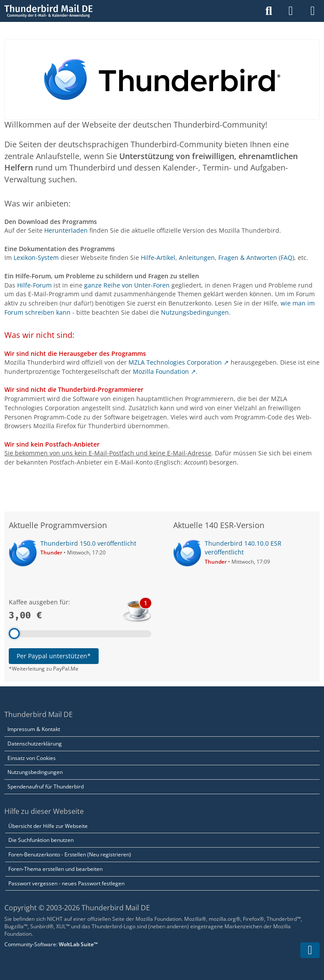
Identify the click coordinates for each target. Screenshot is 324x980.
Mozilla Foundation (161, 371)
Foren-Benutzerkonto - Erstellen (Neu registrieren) (70, 854)
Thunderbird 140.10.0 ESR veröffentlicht (243, 548)
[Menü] (313, 11)
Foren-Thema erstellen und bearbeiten (55, 869)
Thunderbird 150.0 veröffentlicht (88, 543)
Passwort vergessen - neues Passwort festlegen (66, 883)
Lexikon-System (36, 257)
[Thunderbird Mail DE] (48, 11)
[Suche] (269, 11)
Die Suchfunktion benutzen (41, 840)
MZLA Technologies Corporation (175, 362)
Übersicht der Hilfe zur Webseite (48, 826)
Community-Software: (51, 944)
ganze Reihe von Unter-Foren (127, 285)
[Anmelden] (291, 11)
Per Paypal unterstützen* (54, 656)
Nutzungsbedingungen (195, 312)
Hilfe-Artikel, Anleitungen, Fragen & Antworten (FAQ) (217, 257)
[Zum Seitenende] (310, 950)
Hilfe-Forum (34, 285)
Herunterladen (66, 230)
